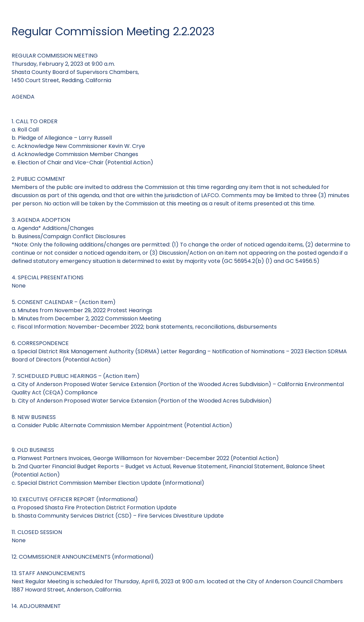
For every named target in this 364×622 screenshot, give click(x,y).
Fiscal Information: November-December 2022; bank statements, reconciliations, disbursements (147, 327)
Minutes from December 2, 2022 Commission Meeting (89, 319)
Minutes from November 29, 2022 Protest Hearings (85, 310)
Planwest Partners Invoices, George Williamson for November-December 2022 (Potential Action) (148, 458)
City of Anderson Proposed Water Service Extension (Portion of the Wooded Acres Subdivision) (145, 401)
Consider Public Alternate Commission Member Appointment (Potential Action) (125, 425)
